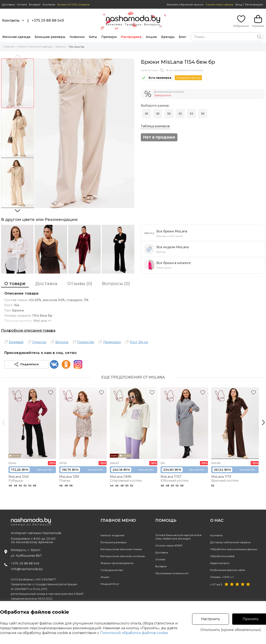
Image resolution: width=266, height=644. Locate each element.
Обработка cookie (222, 556)
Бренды (168, 37)
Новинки (77, 37)
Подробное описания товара (28, 330)
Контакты (49, 4)
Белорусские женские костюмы (123, 556)
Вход (239, 4)
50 (169, 114)
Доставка (8, 4)
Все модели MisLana (173, 247)
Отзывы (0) (80, 284)
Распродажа (131, 37)
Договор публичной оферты (230, 542)
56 (203, 114)
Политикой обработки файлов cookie (134, 633)
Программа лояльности (172, 573)
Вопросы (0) (116, 284)
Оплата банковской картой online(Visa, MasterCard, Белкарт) (178, 537)
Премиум (109, 37)
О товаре (15, 284)
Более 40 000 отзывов (73, 4)
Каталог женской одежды (35, 46)
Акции (151, 37)
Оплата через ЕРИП (169, 545)
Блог (182, 37)
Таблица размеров (155, 126)
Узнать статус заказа (220, 4)
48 (158, 114)
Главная (9, 46)
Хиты (93, 37)
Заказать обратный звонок (185, 4)
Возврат (35, 4)
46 (146, 114)
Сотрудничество (112, 570)
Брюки (61, 46)
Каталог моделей (112, 535)
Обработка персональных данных (234, 549)
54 (191, 114)
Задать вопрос (220, 563)
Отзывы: (222, 577)
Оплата (22, 4)
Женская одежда (16, 37)
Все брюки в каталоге (174, 263)
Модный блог (110, 584)
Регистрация (254, 4)
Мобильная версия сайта (228, 570)
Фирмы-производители (117, 563)
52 (180, 114)
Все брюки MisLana (172, 231)
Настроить (211, 619)
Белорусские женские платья (121, 549)
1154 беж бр (77, 47)
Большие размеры (50, 37)
